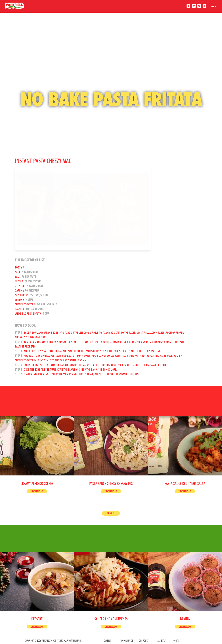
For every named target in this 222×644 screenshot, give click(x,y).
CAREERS (107, 641)
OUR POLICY (144, 641)
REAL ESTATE (161, 641)
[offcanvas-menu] (212, 7)
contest (177, 641)
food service (127, 641)
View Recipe (37, 491)
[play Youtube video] (83, 209)
